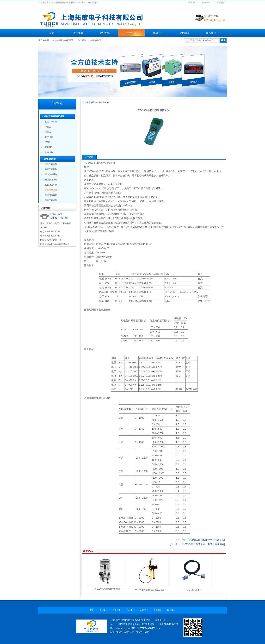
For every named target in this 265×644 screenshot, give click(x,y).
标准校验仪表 (51, 190)
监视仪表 (49, 137)
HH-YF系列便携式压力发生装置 (150, 590)
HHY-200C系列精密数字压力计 (106, 589)
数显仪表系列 (51, 185)
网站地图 (220, 3)
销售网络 (184, 33)
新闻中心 (158, 33)
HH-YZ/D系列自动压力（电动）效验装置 (203, 544)
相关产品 (88, 551)
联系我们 (192, 3)
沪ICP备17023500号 (169, 624)
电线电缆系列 (51, 195)
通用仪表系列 (50, 159)
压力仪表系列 (51, 174)
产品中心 (131, 33)
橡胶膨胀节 (96, 40)
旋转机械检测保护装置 (63, 40)
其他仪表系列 (51, 200)
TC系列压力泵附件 (193, 590)
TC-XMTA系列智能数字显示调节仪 (206, 540)
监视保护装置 (51, 122)
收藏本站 (206, 3)
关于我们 (78, 33)
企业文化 (105, 33)
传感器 (48, 127)
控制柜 (48, 142)
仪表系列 (82, 40)
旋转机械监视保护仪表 (54, 116)
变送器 (48, 132)
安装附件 (49, 147)
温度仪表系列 (51, 169)
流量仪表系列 (51, 164)
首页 (52, 33)
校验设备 (49, 152)
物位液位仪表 (51, 180)
